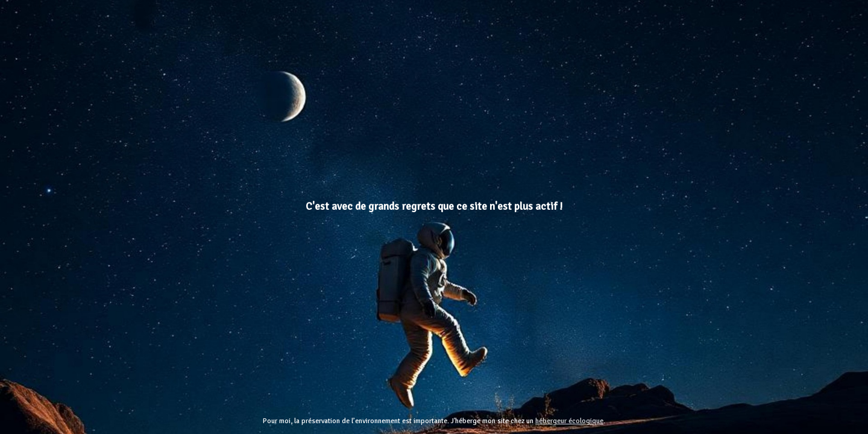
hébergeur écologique (569, 421)
